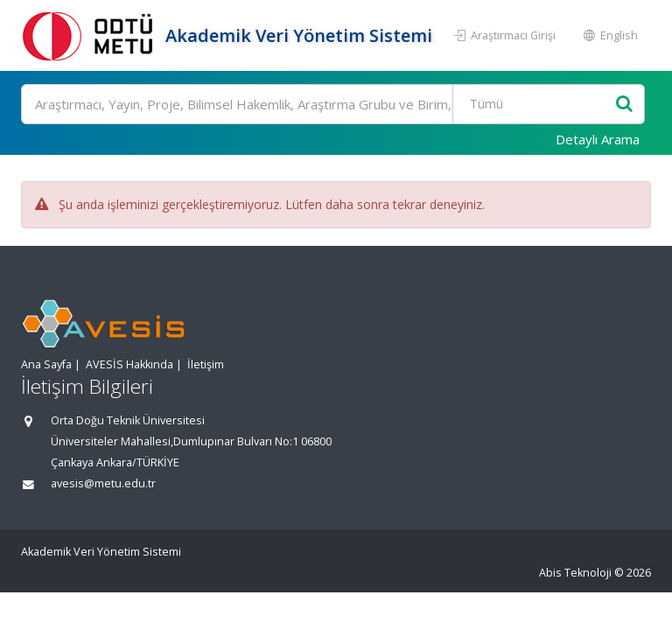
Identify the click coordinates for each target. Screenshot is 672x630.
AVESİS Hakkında (129, 364)
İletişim (206, 364)
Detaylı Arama (598, 139)
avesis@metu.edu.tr (103, 483)
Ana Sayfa (46, 364)
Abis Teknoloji (575, 573)
